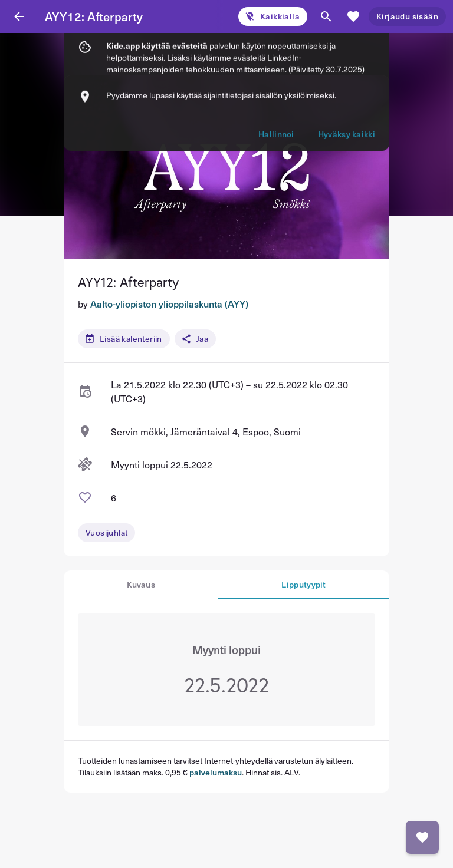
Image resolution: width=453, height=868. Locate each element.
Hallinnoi (276, 74)
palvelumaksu (216, 772)
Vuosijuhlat (106, 532)
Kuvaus (141, 584)
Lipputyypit (303, 584)
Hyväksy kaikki (347, 74)
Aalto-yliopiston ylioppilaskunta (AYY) (169, 303)
